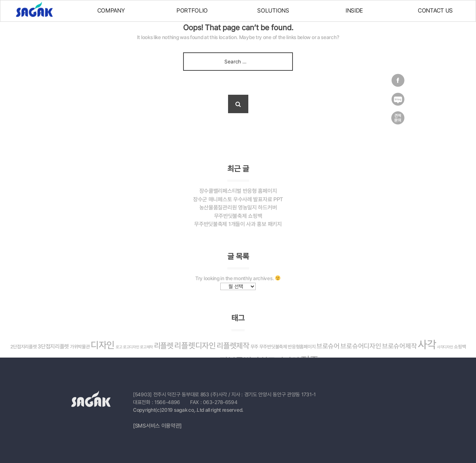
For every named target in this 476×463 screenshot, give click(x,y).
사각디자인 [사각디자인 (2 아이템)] (445, 347)
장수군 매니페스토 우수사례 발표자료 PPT (238, 199)
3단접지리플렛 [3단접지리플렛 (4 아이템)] (53, 347)
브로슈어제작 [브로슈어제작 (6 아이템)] (399, 346)
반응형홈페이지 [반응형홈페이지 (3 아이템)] (302, 347)
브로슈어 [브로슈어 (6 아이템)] (328, 346)
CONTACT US (435, 11)
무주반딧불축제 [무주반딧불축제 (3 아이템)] (273, 347)
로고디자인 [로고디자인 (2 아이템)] (131, 347)
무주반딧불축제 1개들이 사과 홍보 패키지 (238, 224)
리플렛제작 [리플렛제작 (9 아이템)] (233, 346)
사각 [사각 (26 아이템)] (427, 344)
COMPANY (111, 11)
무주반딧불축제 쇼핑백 (238, 216)
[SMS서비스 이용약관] (157, 426)
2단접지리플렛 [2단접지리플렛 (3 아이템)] (24, 347)
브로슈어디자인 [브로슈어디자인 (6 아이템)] (361, 346)
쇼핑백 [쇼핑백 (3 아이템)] (460, 347)
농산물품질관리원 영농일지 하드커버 (238, 208)
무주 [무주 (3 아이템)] (254, 347)
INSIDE (354, 11)
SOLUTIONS (273, 11)
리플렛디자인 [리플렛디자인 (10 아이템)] (195, 346)
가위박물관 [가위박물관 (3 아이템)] (80, 347)
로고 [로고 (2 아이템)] (119, 347)
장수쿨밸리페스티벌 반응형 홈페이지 (238, 191)
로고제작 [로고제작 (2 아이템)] (146, 347)
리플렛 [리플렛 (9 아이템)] (164, 346)
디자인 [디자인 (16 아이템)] (103, 345)
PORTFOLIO (192, 11)
